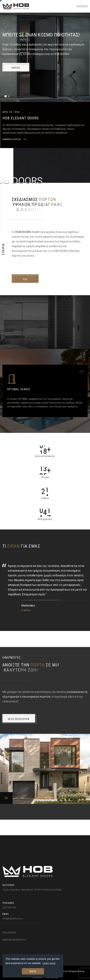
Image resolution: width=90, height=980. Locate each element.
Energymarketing (76, 971)
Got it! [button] (33, 971)
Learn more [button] (49, 963)
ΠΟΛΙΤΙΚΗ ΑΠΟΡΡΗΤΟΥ (14, 940)
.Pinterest (75, 97)
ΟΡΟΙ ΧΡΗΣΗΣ (9, 933)
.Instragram (43, 97)
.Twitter (60, 97)
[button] (6, 96)
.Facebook (26, 97)
